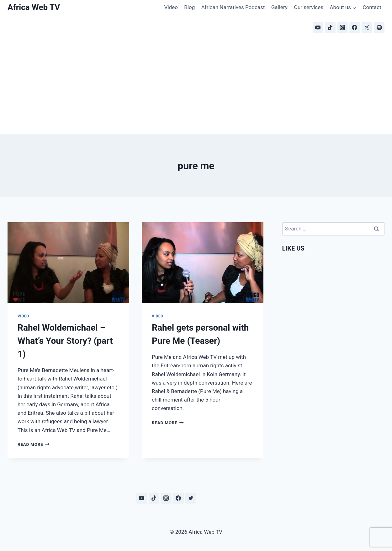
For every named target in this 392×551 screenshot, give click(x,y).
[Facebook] (355, 28)
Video (171, 7)
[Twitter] (191, 498)
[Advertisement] (196, 87)
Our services (309, 7)
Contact (372, 7)
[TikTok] (330, 28)
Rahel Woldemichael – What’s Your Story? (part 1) (65, 341)
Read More (34, 444)
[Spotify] (379, 28)
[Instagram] (342, 28)
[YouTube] (318, 28)
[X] (367, 28)
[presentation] (68, 263)
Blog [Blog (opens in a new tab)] (189, 7)
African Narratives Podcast (233, 7)
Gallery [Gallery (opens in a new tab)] (279, 7)
